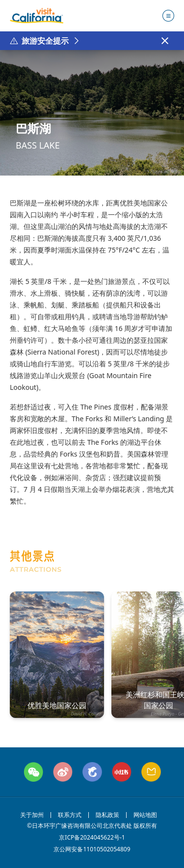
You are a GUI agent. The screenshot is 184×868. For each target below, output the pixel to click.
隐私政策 (107, 815)
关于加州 (32, 815)
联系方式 (70, 815)
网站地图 (145, 815)
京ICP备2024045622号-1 (92, 838)
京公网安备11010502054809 (92, 849)
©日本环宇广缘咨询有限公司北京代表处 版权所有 (92, 826)
